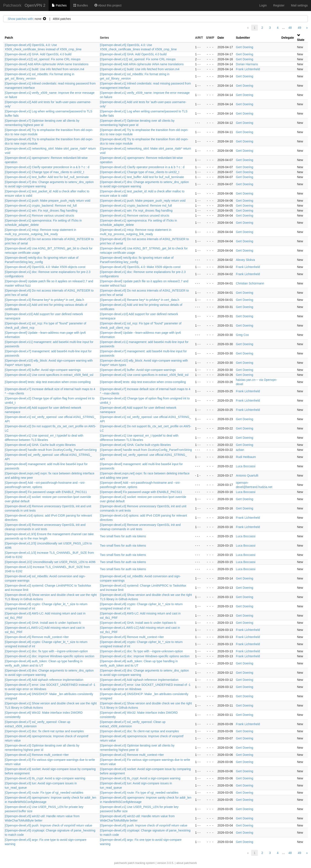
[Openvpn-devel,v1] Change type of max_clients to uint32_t (44, 172)
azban (240, 450)
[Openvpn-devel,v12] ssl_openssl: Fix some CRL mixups (43, 59)
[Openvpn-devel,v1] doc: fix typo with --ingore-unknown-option (46, 651)
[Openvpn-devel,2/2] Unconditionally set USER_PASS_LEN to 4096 (50, 562)
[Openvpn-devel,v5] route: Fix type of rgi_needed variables (44, 793)
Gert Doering (244, 47)
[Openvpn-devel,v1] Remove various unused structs (39, 215)
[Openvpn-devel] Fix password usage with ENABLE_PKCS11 (46, 492)
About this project (108, 5)
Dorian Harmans (247, 64)
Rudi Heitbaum (246, 457)
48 (290, 28)
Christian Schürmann (250, 283)
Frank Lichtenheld (248, 69)
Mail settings (299, 5)
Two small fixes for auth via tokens (123, 536)
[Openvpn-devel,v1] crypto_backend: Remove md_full (41, 206)
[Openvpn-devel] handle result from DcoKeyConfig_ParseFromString (51, 450)
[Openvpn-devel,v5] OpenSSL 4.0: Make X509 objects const (45, 267)
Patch (9, 38)
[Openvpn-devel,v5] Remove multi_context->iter (37, 637)
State (301, 40)
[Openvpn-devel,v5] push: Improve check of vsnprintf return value (48, 825)
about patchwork (186, 863)
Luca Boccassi (246, 466)
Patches (59, 5)
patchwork (120, 863)
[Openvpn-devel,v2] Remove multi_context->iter (37, 755)
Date (221, 38)
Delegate (288, 38)
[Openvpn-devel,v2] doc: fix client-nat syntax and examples (44, 731)
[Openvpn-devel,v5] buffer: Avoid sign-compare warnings (43, 370)
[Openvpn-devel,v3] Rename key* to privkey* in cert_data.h (44, 300)
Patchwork (12, 5)
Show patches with (20, 19)
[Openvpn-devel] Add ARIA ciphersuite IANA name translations (47, 64)
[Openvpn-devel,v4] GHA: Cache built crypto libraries (40, 445)
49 (300, 28)
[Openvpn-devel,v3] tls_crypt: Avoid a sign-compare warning (45, 778)
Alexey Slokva (245, 260)
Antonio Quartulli (247, 475)
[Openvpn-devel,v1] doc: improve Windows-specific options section (50, 656)
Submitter (243, 38)
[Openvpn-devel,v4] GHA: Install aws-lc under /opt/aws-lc (43, 623)
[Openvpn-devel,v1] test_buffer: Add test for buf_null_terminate (47, 177)
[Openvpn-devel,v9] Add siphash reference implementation (44, 680)
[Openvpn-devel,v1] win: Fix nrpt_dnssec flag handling (41, 211)
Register (279, 5)
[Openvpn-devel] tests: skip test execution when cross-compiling (48, 382)
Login (263, 5)
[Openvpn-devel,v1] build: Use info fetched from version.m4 (44, 69)
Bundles (81, 5)
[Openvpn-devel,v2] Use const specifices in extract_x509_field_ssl (49, 375)
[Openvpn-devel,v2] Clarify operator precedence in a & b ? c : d (47, 167)
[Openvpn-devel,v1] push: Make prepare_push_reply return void (48, 201)
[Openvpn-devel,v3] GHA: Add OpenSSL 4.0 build (38, 54)
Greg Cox (242, 335)
